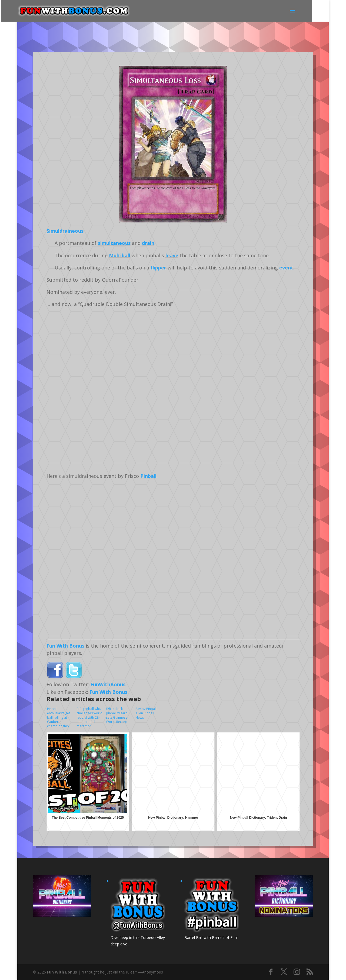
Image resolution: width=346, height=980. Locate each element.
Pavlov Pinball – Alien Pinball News (147, 713)
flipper (158, 268)
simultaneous (114, 243)
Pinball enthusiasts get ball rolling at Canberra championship (59, 717)
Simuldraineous (65, 231)
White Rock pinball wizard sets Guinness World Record (117, 715)
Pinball (148, 476)
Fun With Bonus (65, 646)
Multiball (120, 255)
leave (172, 255)
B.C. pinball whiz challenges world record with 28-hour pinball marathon (89, 717)
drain (148, 243)
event (286, 268)
